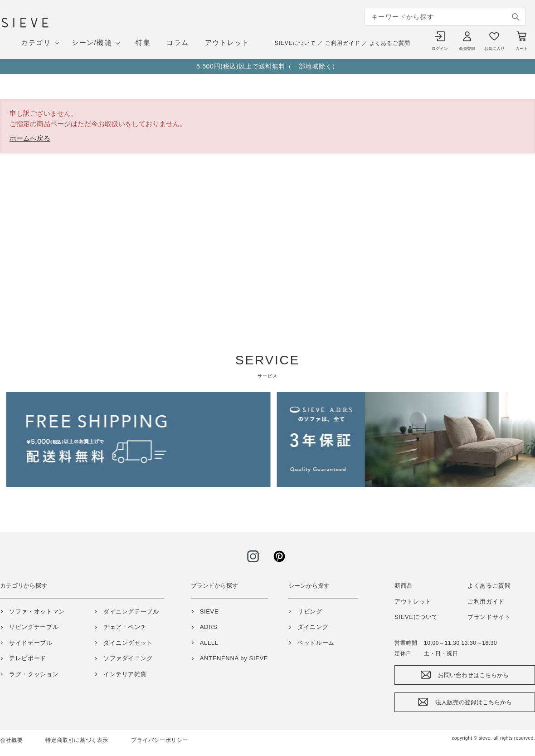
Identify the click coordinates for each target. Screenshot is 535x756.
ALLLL (209, 643)
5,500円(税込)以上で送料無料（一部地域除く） (267, 66)
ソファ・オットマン (37, 611)
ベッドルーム (316, 643)
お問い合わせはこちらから (473, 675)
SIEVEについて (295, 43)
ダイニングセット (128, 643)
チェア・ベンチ (125, 627)
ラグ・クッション (34, 674)
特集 (143, 42)
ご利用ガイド (343, 43)
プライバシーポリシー (160, 740)
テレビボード (28, 658)
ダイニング (313, 627)
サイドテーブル (31, 643)
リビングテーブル (34, 627)
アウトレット (227, 42)
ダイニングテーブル (131, 611)
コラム (178, 42)
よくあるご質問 (390, 43)
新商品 (404, 586)
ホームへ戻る (30, 138)
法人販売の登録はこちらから (474, 702)
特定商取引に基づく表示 (77, 740)
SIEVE (209, 611)
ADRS (209, 627)
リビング (310, 611)
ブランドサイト (489, 617)
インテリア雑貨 (125, 674)
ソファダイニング (128, 658)
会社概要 (11, 740)
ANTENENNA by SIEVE (234, 658)
